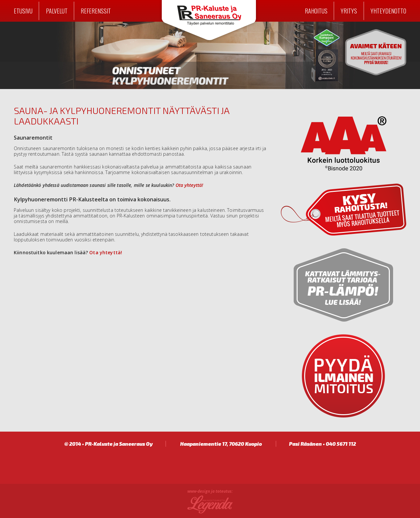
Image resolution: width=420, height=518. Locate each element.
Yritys (349, 11)
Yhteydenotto (388, 11)
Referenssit (96, 11)
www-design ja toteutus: (210, 492)
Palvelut (57, 11)
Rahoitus (316, 11)
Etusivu (23, 11)
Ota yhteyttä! (189, 185)
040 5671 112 (341, 444)
